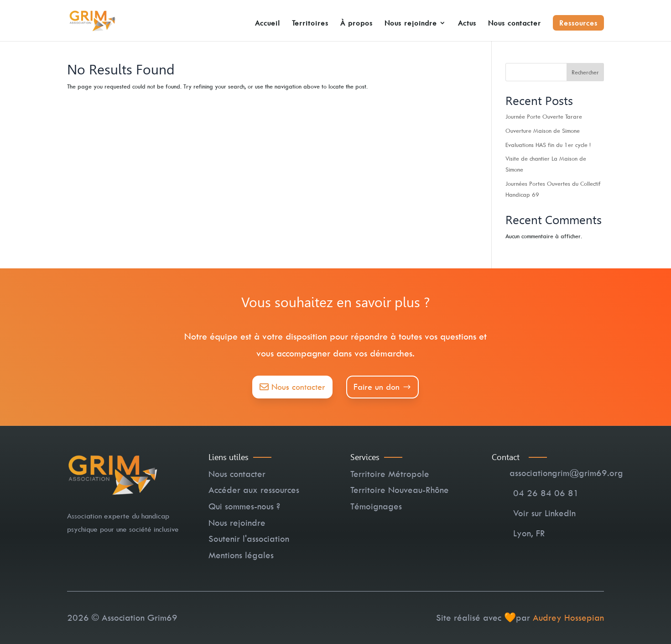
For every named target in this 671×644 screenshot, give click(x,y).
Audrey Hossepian (568, 618)
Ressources (578, 23)
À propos (356, 24)
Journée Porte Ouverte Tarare (544, 116)
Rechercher (585, 72)
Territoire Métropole (390, 474)
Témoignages (376, 506)
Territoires (310, 24)
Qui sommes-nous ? (244, 506)
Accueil (268, 24)
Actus (467, 24)
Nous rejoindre (411, 24)
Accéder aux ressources (254, 490)
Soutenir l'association (249, 539)
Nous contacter (515, 24)
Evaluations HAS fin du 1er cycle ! (548, 145)
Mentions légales (241, 555)
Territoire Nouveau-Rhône (400, 490)
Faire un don (377, 387)
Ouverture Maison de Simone (543, 131)
